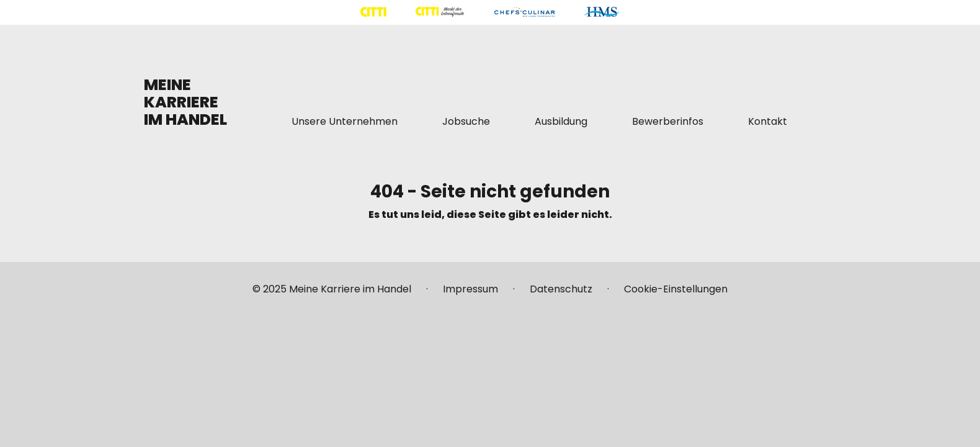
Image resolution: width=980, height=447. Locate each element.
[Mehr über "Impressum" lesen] (470, 294)
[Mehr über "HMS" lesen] (602, 12)
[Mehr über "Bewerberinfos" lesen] (668, 122)
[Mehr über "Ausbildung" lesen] (561, 122)
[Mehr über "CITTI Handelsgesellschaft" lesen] (373, 12)
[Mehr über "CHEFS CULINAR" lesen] (524, 12)
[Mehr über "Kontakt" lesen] (768, 122)
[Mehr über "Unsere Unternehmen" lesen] (345, 122)
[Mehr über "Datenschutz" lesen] (561, 294)
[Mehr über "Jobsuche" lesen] (466, 122)
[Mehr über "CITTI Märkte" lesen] (440, 12)
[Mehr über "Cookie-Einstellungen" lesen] (676, 294)
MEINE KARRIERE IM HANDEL (185, 102)
